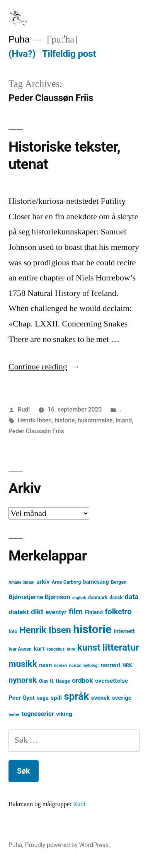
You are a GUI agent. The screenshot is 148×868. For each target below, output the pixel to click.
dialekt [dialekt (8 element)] (19, 612)
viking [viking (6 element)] (64, 714)
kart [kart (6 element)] (39, 649)
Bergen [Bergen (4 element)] (119, 582)
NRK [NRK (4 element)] (127, 665)
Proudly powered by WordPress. (68, 845)
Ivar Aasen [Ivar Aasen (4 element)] (20, 649)
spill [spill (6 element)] (56, 698)
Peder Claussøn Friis (36, 431)
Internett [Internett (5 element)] (124, 631)
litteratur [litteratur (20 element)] (121, 648)
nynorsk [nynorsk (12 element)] (23, 680)
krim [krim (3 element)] (71, 649)
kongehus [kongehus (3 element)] (55, 649)
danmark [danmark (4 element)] (98, 597)
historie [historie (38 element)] (92, 629)
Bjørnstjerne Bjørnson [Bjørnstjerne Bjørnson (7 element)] (39, 597)
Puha (19, 39)
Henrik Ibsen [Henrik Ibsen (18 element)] (45, 630)
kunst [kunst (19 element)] (89, 648)
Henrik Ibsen (35, 420)
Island (124, 420)
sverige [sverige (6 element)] (122, 698)
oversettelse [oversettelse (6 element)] (111, 681)
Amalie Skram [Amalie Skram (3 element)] (21, 582)
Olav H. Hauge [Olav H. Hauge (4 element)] (54, 681)
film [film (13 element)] (76, 611)
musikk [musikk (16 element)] (23, 664)
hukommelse (95, 420)
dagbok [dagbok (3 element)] (79, 598)
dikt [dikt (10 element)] (37, 612)
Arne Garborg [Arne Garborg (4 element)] (66, 582)
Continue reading (44, 367)
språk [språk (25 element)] (76, 696)
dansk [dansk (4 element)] (116, 597)
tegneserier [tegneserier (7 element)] (38, 714)
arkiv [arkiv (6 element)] (43, 582)
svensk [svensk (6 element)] (101, 698)
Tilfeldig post (69, 54)
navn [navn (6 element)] (45, 665)
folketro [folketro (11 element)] (118, 612)
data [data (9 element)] (132, 597)
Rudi (24, 409)
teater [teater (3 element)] (14, 715)
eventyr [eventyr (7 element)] (56, 612)
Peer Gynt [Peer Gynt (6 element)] (22, 698)
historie (65, 420)
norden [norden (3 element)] (61, 666)
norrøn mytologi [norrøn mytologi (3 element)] (84, 666)
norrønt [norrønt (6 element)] (111, 665)
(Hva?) (22, 54)
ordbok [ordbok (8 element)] (82, 680)
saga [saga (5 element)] (43, 698)
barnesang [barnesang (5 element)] (96, 582)
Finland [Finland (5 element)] (94, 612)
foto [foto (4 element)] (13, 631)
